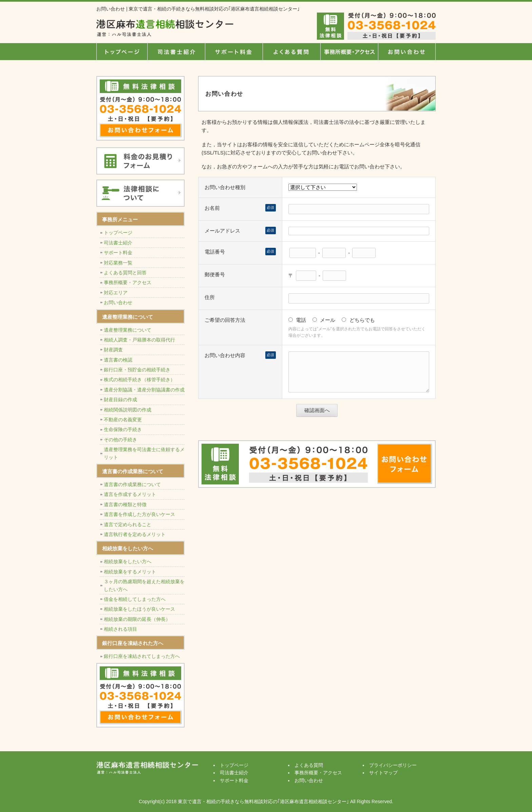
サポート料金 (234, 52)
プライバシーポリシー (393, 765)
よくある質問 (291, 52)
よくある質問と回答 (125, 273)
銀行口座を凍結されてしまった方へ (142, 656)
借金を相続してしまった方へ (135, 599)
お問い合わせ (118, 302)
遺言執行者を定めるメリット (135, 534)
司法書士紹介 (176, 52)
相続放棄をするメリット (130, 572)
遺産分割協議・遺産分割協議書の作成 (144, 390)
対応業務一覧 (118, 263)
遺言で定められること (128, 524)
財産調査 (113, 350)
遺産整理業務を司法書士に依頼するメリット (144, 453)
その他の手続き (120, 440)
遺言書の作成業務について (132, 484)
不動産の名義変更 (123, 420)
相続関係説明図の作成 (128, 410)
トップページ (122, 52)
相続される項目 (120, 629)
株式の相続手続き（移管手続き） (139, 380)
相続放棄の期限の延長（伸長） (137, 619)
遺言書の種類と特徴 (125, 504)
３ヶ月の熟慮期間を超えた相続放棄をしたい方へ (144, 585)
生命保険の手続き (123, 429)
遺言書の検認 (118, 360)
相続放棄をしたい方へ (128, 561)
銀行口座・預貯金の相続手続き (137, 370)
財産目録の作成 (120, 400)
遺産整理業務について (128, 330)
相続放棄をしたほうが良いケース (139, 609)
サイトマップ (383, 773)
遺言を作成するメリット (130, 494)
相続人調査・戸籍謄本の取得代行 (139, 340)
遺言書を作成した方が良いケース (139, 514)
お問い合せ (407, 52)
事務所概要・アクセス (349, 52)
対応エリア (116, 293)
